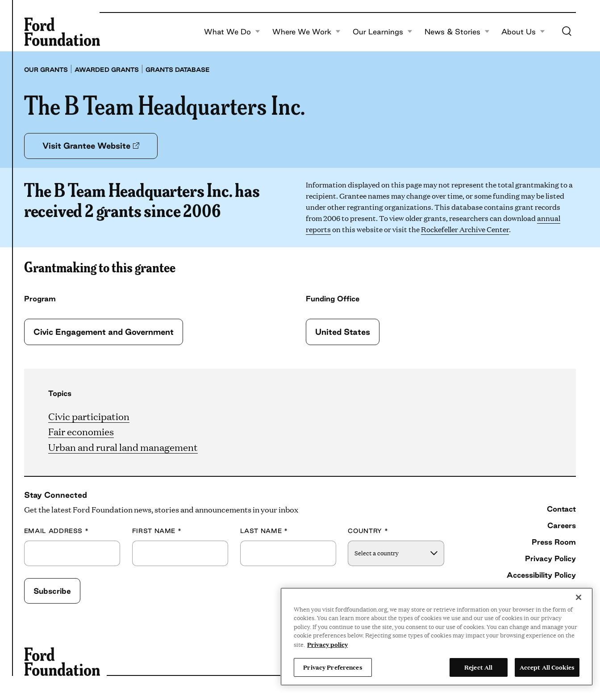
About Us (523, 32)
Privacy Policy (550, 558)
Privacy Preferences (333, 667)
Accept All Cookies (547, 667)
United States (343, 332)
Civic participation (89, 416)
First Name (157, 531)
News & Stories (457, 32)
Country (368, 531)
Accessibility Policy (541, 575)
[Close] (579, 597)
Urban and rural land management (123, 447)
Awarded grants (107, 70)
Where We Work (306, 32)
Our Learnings (383, 32)
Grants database (178, 70)
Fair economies (81, 431)
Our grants (46, 70)
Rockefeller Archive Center (465, 229)
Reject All (478, 667)
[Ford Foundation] (62, 32)
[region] (437, 637)
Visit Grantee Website (91, 146)
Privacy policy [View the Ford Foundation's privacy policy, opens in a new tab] (327, 644)
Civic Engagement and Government (104, 332)
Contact (561, 509)
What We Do (232, 32)
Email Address (56, 531)
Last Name (264, 531)
